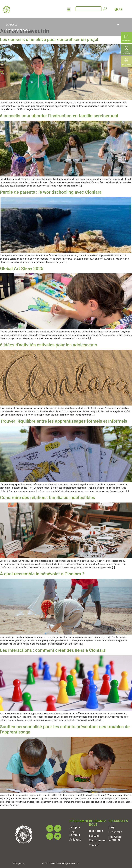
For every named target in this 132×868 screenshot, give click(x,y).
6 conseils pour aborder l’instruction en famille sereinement (59, 116)
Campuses (62, 25)
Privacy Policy (19, 864)
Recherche (115, 832)
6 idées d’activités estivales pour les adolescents (49, 345)
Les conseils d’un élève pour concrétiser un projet (49, 39)
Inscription (96, 831)
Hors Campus (75, 833)
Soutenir (94, 836)
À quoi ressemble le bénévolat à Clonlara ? (42, 574)
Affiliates (75, 839)
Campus (75, 827)
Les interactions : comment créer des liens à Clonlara (53, 650)
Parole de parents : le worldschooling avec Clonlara (51, 192)
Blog (111, 827)
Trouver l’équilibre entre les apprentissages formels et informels (64, 421)
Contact (94, 845)
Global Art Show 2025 (22, 268)
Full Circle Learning (115, 838)
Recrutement (97, 840)
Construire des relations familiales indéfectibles (48, 497)
